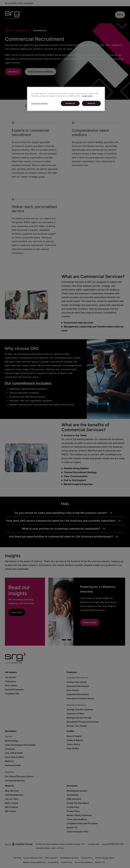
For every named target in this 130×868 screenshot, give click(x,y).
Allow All (91, 103)
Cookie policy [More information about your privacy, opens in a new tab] (87, 96)
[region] (66, 99)
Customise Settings (39, 104)
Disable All (70, 103)
